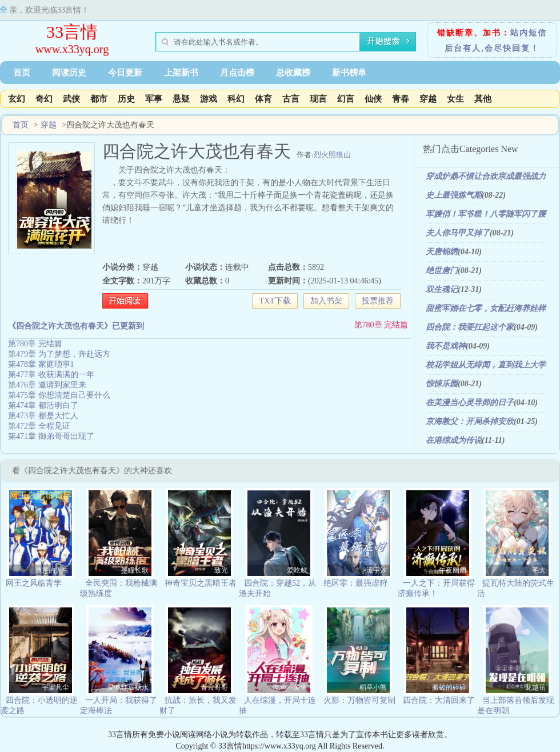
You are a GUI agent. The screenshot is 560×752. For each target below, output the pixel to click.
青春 (401, 99)
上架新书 (181, 73)
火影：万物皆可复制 (359, 700)
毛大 (539, 570)
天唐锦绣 (442, 252)
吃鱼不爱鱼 (290, 687)
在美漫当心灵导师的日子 (470, 403)
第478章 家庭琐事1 (41, 364)
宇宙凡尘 (55, 687)
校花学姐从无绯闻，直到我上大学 (486, 365)
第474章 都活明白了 (43, 405)
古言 (291, 99)
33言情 (72, 32)
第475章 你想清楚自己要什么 (59, 395)
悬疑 (181, 99)
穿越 (428, 99)
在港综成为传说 (454, 440)
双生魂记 (442, 289)
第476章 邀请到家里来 (47, 385)
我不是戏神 (446, 346)
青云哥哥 (214, 687)
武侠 (71, 99)
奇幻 (44, 99)
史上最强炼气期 (454, 195)
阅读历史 (69, 73)
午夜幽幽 (453, 570)
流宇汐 (377, 570)
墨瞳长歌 (135, 570)
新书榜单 (349, 73)
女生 (455, 99)
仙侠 (373, 99)
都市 (99, 99)
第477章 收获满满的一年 (51, 375)
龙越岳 (535, 687)
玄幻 (17, 99)
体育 (263, 99)
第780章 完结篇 (381, 325)
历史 (126, 99)
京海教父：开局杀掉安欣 (470, 421)
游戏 (209, 99)
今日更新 (125, 73)
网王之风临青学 (34, 583)
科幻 (236, 99)
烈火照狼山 (332, 155)
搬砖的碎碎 (449, 687)
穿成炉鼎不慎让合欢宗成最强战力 (486, 176)
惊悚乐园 (442, 384)
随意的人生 (52, 570)
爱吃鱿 (297, 570)
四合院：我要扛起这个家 (470, 327)
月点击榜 (237, 73)
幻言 (346, 99)
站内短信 (529, 33)
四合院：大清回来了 (439, 700)
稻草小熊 (373, 687)
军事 (154, 99)
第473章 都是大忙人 (43, 416)
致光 (221, 570)
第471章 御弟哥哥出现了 (51, 436)
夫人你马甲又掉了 (458, 233)
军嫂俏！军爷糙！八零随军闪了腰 (486, 214)
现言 (318, 99)
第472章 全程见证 (39, 426)
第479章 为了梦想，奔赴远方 (59, 354)
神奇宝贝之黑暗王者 (201, 583)
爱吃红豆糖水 (128, 687)
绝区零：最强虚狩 (355, 583)
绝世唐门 (442, 271)
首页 (22, 73)
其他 (483, 99)
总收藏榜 (293, 73)
